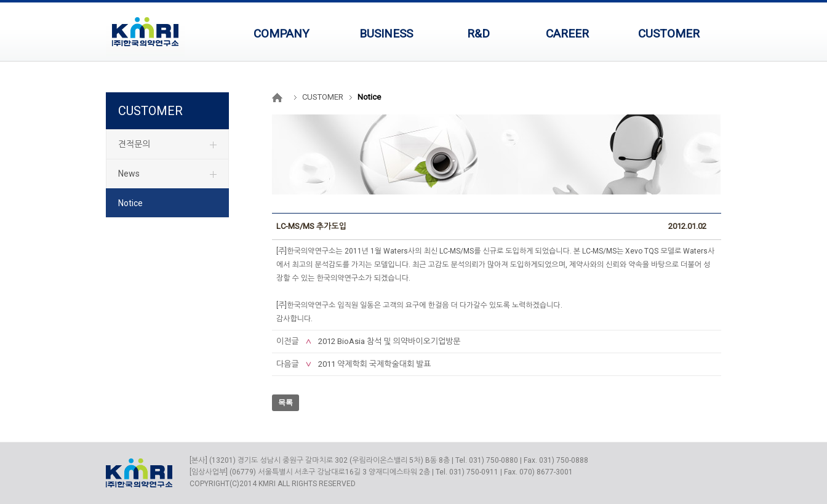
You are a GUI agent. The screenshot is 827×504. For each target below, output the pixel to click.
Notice (130, 203)
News (129, 174)
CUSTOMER (669, 34)
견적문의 (134, 144)
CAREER (567, 34)
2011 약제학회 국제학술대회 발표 (375, 364)
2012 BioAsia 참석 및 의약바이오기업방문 (390, 341)
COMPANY (282, 34)
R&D (478, 34)
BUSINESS (386, 34)
